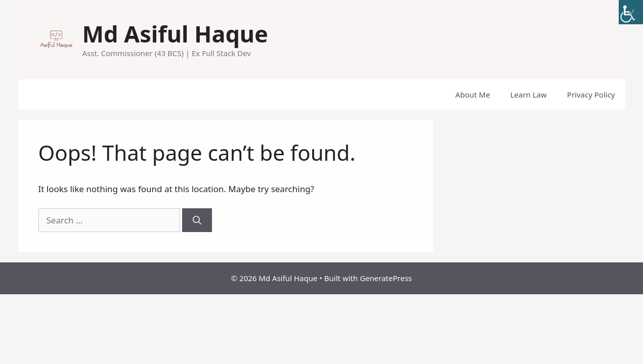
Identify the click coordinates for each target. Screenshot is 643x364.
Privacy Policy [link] (591, 95)
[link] (631, 12)
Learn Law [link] (529, 95)
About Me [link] (473, 95)
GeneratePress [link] (386, 278)
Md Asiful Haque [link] (175, 34)
